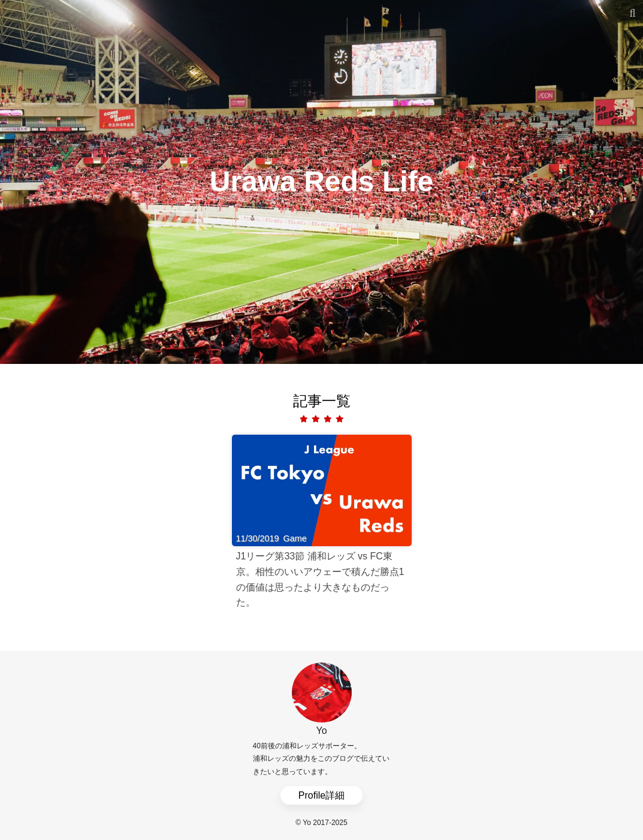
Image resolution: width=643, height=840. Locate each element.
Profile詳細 (322, 795)
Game (295, 538)
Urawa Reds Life (322, 181)
